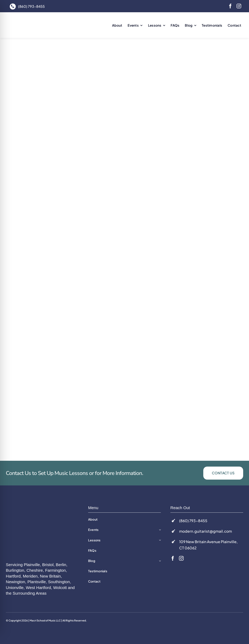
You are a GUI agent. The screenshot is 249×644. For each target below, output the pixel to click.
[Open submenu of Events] (159, 530)
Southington (59, 582)
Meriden (30, 576)
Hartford (13, 576)
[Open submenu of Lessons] (159, 540)
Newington (15, 582)
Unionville (15, 588)
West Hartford (38, 588)
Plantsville (37, 582)
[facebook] (230, 6)
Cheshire (35, 570)
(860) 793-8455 (31, 6)
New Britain (50, 576)
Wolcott (60, 588)
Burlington (15, 570)
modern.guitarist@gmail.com (206, 531)
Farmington (55, 570)
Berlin (61, 565)
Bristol (48, 565)
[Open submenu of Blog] (159, 561)
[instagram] (239, 6)
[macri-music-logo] (35, 19)
